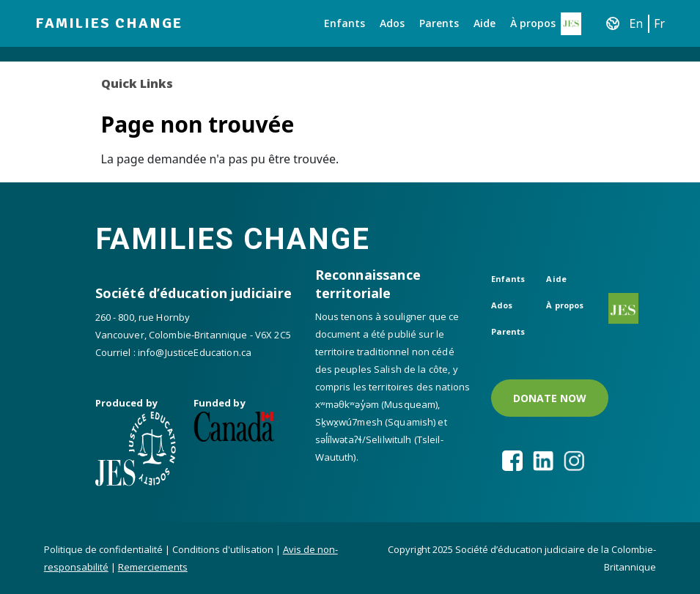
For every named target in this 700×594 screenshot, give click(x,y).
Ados (392, 23)
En (637, 23)
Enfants (345, 23)
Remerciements (153, 567)
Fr (659, 23)
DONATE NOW (550, 398)
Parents (439, 23)
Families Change (109, 23)
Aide (485, 23)
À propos (533, 23)
